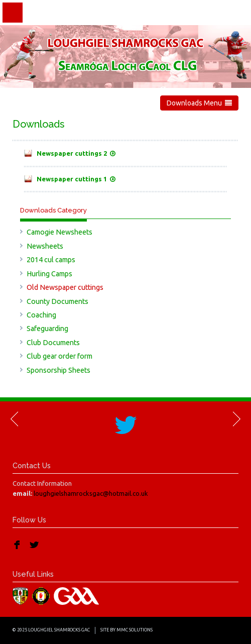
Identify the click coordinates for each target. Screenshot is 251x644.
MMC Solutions (135, 630)
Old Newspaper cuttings (65, 287)
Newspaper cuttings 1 (76, 179)
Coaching (41, 315)
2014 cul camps (51, 260)
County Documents (57, 301)
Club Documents (53, 343)
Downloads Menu (199, 103)
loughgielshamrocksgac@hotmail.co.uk (91, 493)
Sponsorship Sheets (58, 370)
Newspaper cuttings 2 (76, 153)
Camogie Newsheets (59, 232)
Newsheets (45, 246)
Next (236, 419)
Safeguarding (47, 329)
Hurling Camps (49, 274)
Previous (15, 419)
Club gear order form (59, 356)
